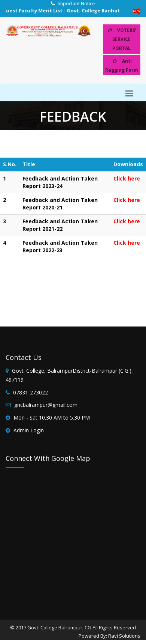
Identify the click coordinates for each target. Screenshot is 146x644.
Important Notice (76, 3)
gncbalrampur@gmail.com (46, 405)
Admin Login (29, 430)
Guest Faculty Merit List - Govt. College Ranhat (64, 11)
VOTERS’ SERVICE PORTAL (122, 39)
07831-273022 (31, 392)
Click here (127, 178)
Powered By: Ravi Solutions (109, 636)
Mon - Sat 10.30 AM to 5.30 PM (52, 418)
